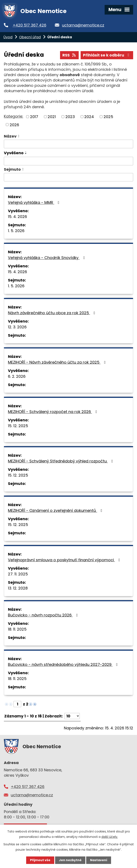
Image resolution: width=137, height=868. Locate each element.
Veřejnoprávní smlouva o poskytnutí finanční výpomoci (65, 560)
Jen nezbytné (70, 860)
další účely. (110, 837)
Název (10, 136)
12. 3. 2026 (17, 327)
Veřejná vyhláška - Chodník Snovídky (47, 258)
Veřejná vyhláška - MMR (35, 202)
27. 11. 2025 (18, 574)
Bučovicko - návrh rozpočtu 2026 (44, 615)
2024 (89, 117)
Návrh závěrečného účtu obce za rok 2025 (52, 313)
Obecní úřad (30, 37)
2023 (70, 117)
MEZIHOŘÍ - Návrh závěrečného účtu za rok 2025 (58, 362)
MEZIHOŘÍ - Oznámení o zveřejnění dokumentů (56, 510)
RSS (69, 55)
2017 (34, 117)
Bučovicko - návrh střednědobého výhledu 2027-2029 (64, 664)
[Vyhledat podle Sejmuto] (68, 177)
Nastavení (99, 860)
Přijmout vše (40, 860)
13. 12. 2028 (18, 588)
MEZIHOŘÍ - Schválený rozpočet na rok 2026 (53, 412)
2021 (52, 117)
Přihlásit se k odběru (107, 55)
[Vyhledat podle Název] (68, 144)
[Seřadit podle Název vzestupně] (19, 135)
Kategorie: (14, 116)
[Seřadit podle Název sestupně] (19, 137)
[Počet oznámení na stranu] (72, 716)
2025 (108, 117)
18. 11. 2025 (17, 629)
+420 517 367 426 (29, 25)
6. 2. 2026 (17, 376)
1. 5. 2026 (16, 231)
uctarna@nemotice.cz (83, 25)
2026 (14, 125)
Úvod (8, 37)
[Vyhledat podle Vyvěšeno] (68, 161)
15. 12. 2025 (18, 426)
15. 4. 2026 (17, 217)
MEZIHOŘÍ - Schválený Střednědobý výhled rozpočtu (61, 461)
